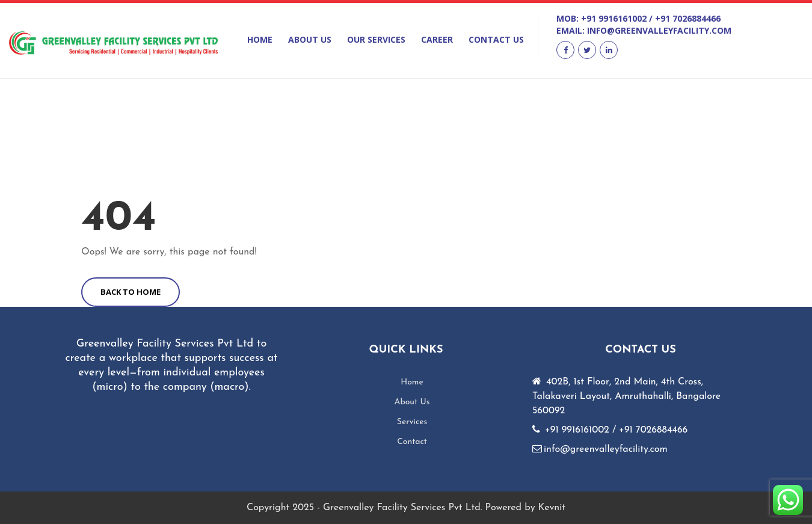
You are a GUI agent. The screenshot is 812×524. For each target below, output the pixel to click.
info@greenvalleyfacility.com (659, 30)
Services (412, 422)
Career (437, 39)
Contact (412, 442)
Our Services (376, 39)
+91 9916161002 (614, 18)
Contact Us (496, 39)
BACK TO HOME (131, 292)
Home (260, 39)
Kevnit (552, 508)
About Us (310, 39)
